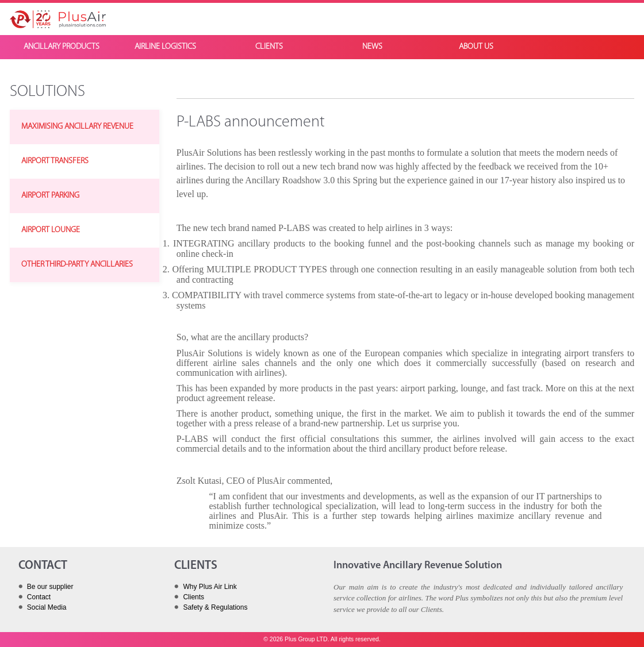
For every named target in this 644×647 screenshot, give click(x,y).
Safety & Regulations (215, 607)
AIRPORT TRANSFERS (55, 161)
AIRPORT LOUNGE (51, 230)
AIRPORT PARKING (50, 196)
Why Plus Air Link (210, 587)
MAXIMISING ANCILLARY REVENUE (77, 127)
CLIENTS (269, 47)
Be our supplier (50, 587)
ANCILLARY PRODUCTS (62, 47)
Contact (39, 597)
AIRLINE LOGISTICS (165, 47)
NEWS (372, 47)
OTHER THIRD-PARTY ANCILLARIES (77, 265)
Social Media (47, 607)
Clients (193, 597)
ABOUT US (476, 47)
